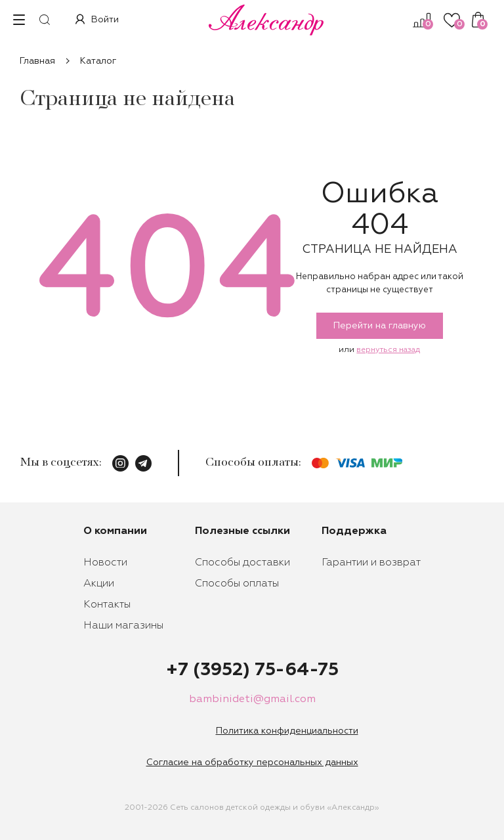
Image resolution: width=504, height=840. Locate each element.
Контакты (107, 605)
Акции (99, 584)
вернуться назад (388, 350)
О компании (115, 531)
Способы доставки (242, 563)
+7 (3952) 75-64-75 (252, 670)
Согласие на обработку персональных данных (252, 763)
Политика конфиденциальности (287, 731)
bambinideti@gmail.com (252, 699)
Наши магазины (123, 626)
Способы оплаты (237, 584)
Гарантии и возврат (371, 563)
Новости (105, 563)
